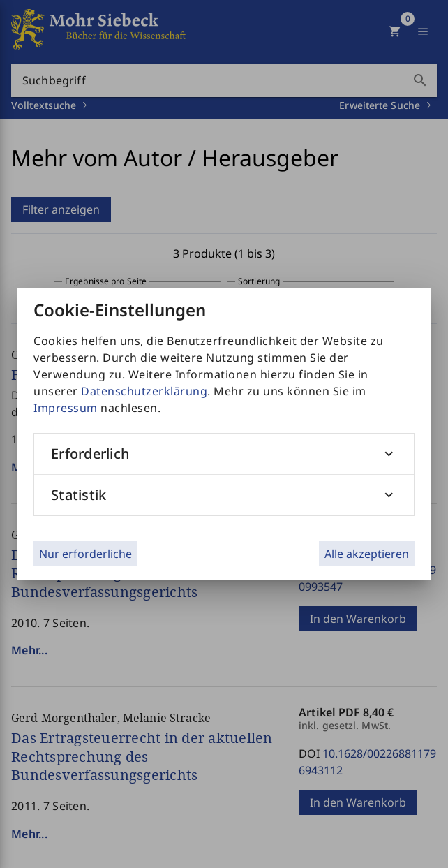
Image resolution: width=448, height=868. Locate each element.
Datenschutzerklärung (144, 391)
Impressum (66, 408)
